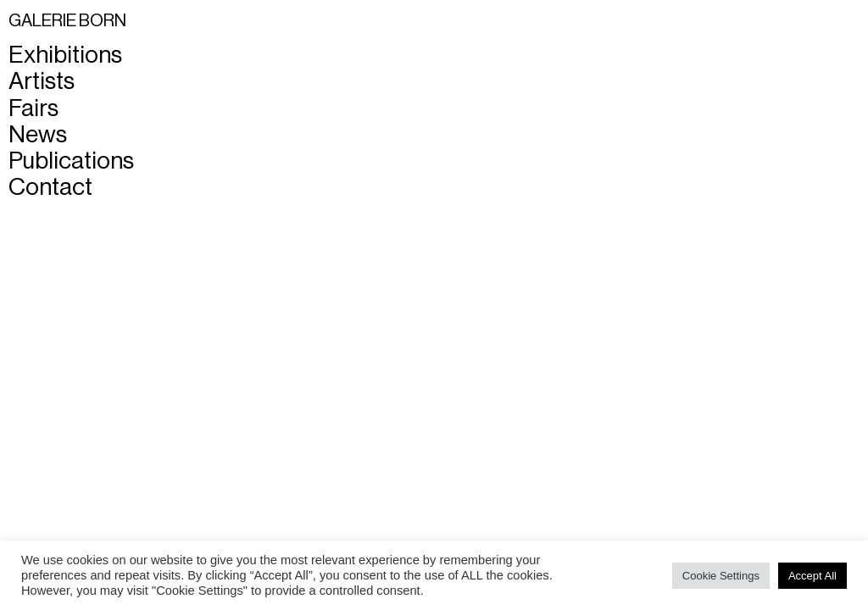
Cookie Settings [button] (721, 576)
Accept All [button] (812, 576)
